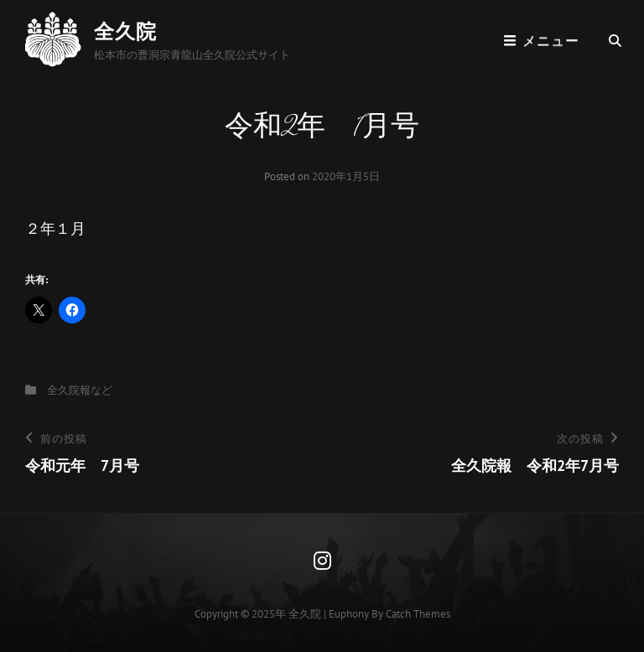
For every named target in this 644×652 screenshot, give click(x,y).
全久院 (125, 31)
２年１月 (55, 228)
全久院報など (80, 390)
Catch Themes (418, 614)
